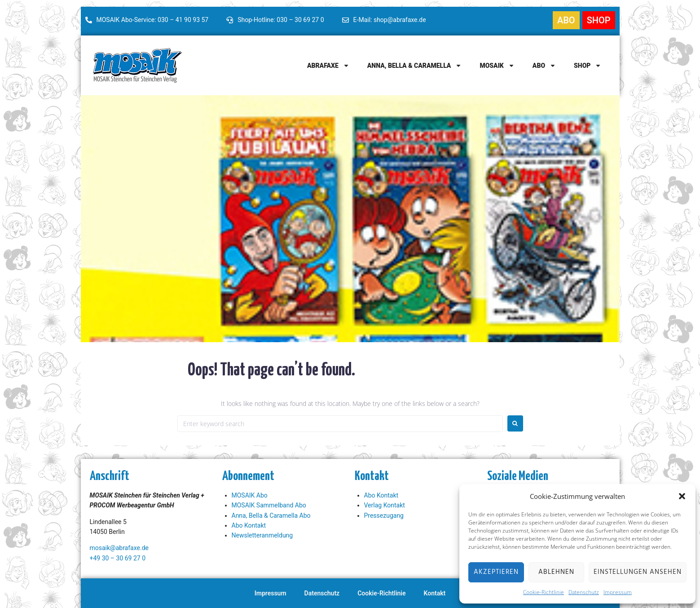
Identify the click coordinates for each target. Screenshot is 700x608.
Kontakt (435, 593)
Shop (588, 66)
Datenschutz (584, 592)
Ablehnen (556, 572)
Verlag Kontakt (385, 505)
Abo (544, 66)
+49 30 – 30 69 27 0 (118, 558)
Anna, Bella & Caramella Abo (271, 515)
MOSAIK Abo (250, 495)
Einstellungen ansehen (638, 572)
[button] (682, 496)
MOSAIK (497, 66)
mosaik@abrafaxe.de (119, 548)
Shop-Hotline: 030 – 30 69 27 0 (281, 20)
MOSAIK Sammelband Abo (269, 505)
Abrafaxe (328, 66)
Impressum (618, 592)
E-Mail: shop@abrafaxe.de (390, 20)
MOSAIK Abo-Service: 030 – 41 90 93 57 (153, 20)
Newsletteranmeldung (262, 535)
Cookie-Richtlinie (544, 592)
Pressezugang (384, 515)
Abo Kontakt (249, 525)
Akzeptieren (496, 572)
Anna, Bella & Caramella (415, 66)
